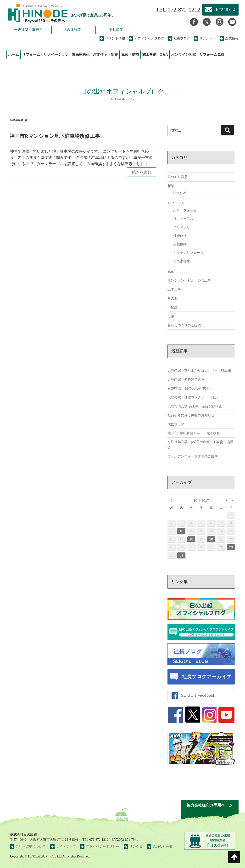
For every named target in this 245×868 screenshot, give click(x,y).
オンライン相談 (184, 55)
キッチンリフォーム (188, 253)
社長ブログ (179, 38)
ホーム (14, 55)
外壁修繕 (180, 236)
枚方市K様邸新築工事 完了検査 (194, 433)
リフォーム (176, 203)
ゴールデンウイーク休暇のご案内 (193, 456)
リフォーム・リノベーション (45, 55)
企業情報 (229, 38)
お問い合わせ (220, 10)
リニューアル (183, 219)
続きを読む (142, 172)
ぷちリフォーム (185, 210)
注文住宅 (180, 193)
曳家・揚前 (130, 55)
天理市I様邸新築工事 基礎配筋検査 (195, 406)
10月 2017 (201, 501)
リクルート (205, 38)
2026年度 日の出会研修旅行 (190, 388)
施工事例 (149, 55)
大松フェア (176, 424)
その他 (173, 298)
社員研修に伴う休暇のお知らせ (191, 415)
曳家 (171, 271)
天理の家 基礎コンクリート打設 (193, 397)
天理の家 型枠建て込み (186, 379)
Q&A (164, 55)
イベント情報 (112, 38)
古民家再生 (81, 55)
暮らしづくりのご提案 (184, 325)
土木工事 (174, 289)
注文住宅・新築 (105, 55)
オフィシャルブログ (147, 38)
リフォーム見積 (212, 55)
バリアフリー (183, 227)
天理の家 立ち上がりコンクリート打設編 (199, 370)
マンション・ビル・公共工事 (189, 280)
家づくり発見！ (179, 177)
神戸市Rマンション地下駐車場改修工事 (55, 136)
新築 (171, 186)
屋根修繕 (180, 244)
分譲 (171, 316)
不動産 (173, 307)
